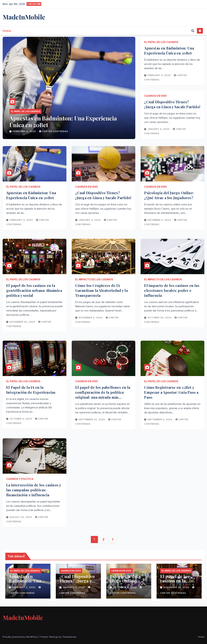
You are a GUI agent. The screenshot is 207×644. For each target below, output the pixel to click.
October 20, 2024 (160, 318)
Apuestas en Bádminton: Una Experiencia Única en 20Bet (63, 121)
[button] (193, 31)
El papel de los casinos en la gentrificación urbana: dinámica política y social (34, 290)
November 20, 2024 (23, 322)
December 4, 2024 (160, 220)
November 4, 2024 (91, 318)
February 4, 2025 (25, 131)
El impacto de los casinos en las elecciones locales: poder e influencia (172, 290)
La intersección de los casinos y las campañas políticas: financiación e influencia (34, 490)
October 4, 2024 (21, 419)
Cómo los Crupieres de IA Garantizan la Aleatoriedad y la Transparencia (101, 290)
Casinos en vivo (155, 96)
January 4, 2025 (159, 129)
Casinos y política (20, 479)
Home (7, 31)
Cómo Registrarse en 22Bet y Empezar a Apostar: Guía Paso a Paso (171, 392)
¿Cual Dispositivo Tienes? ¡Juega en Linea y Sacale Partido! (172, 104)
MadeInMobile (24, 17)
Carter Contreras (54, 131)
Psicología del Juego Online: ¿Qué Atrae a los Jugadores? (169, 195)
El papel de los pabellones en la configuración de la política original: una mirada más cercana (103, 395)
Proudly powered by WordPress (21, 637)
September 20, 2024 (92, 419)
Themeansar (69, 637)
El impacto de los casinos (94, 279)
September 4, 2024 (160, 419)
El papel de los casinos (25, 111)
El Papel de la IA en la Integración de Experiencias (31, 390)
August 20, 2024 (21, 517)
